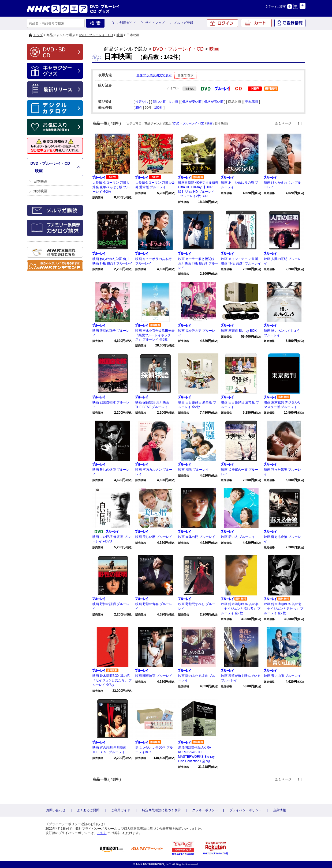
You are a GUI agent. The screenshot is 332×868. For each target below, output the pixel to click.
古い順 (173, 102)
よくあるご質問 (88, 810)
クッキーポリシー (205, 810)
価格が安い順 (192, 102)
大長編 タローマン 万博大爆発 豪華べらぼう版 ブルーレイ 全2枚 (111, 187)
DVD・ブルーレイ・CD (96, 35)
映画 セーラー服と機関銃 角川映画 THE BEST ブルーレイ (198, 263)
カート (256, 23)
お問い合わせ (56, 810)
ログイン (222, 23)
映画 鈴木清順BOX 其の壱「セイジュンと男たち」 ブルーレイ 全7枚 (284, 609)
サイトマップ (155, 23)
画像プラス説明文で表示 (154, 75)
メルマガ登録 (184, 23)
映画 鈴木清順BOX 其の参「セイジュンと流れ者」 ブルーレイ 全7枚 (241, 609)
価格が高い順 (214, 102)
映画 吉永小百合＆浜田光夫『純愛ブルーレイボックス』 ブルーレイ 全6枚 (155, 335)
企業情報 (279, 810)
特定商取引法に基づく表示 (161, 810)
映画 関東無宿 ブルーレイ (154, 676)
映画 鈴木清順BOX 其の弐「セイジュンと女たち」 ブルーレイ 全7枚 (112, 680)
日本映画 (40, 181)
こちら (102, 833)
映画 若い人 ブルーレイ (238, 537)
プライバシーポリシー (245, 810)
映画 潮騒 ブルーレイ (194, 470)
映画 (120, 35)
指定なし (142, 102)
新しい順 (159, 102)
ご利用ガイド (126, 23)
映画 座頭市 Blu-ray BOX (239, 331)
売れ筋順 (252, 102)
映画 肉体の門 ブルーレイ (197, 537)
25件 (139, 108)
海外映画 (40, 191)
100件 (158, 108)
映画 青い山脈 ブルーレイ (283, 676)
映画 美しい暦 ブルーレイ (154, 537)
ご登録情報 (290, 23)
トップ (38, 35)
